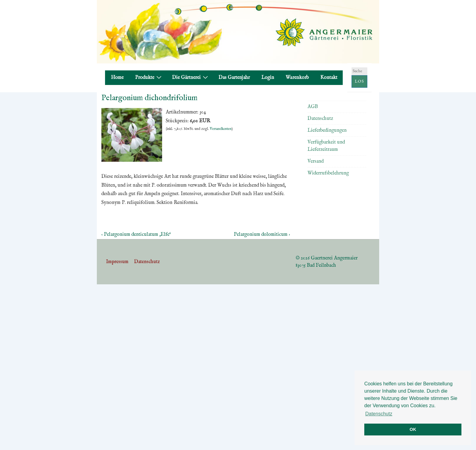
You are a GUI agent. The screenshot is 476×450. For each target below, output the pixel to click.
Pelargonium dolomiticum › (262, 235)
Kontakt (329, 78)
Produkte (149, 78)
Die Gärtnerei (191, 78)
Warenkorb (297, 78)
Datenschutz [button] (379, 414)
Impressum (117, 262)
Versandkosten (221, 129)
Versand (316, 161)
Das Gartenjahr (234, 78)
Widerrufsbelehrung (328, 173)
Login (268, 78)
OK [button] (413, 429)
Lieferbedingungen (327, 130)
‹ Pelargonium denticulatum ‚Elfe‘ (136, 235)
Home (117, 78)
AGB (313, 107)
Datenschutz (320, 119)
